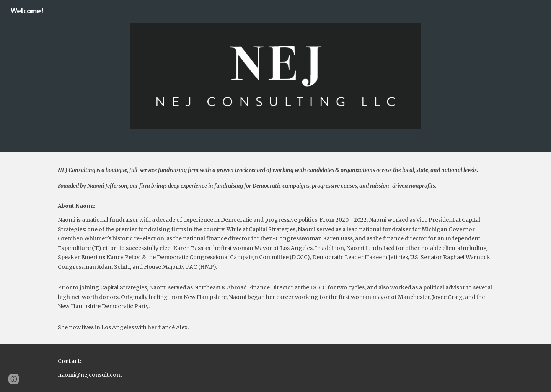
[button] (14, 379)
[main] (275, 248)
